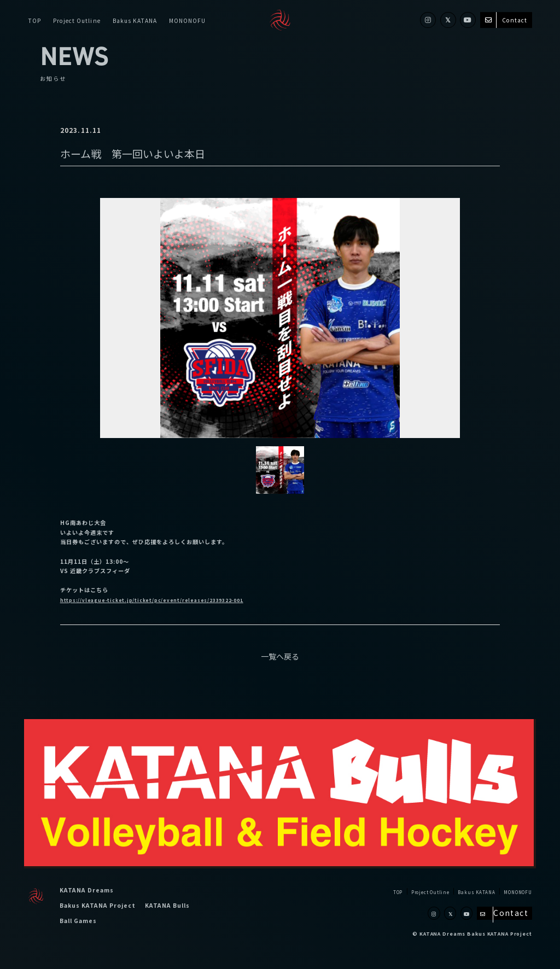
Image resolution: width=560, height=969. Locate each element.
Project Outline (77, 20)
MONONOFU (187, 20)
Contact (506, 20)
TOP (34, 20)
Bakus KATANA (135, 20)
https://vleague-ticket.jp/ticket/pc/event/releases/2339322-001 (173, 600)
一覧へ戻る (280, 656)
